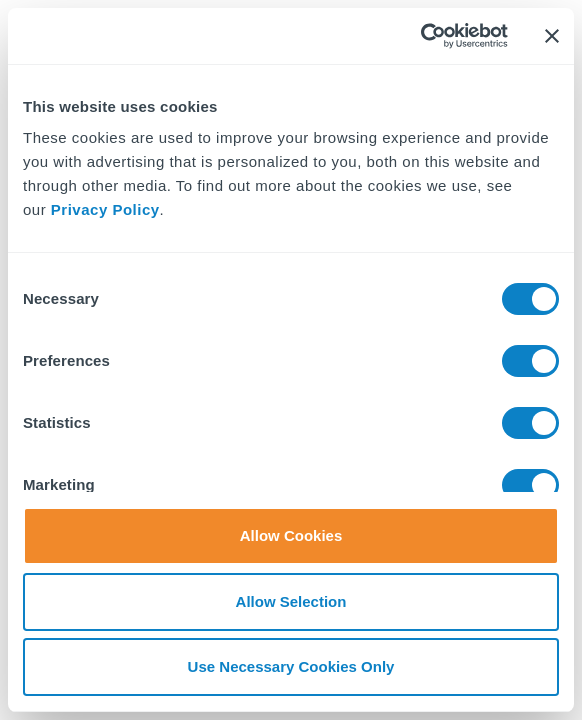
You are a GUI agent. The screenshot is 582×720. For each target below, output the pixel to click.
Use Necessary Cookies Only (291, 666)
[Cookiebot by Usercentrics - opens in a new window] (420, 36)
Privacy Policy (105, 209)
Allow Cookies (291, 535)
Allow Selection (291, 601)
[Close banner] (552, 36)
